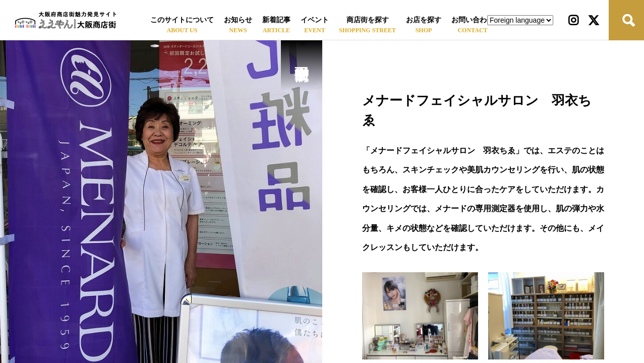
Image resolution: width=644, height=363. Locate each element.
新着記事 (276, 20)
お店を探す (424, 20)
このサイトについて (182, 20)
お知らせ (238, 20)
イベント (315, 20)
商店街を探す (368, 20)
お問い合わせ (473, 20)
